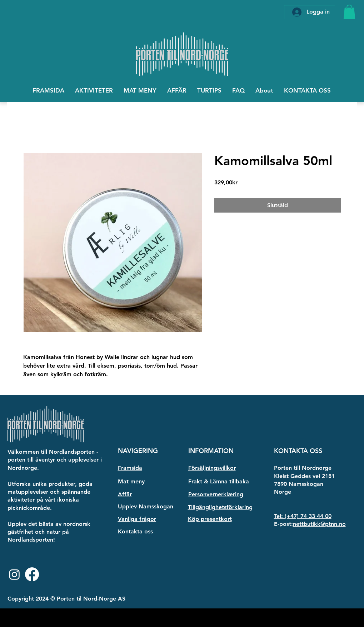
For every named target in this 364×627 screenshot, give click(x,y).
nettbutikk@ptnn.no (319, 524)
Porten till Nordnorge (303, 468)
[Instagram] (14, 574)
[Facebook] (32, 574)
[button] (349, 12)
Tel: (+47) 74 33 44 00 (303, 516)
